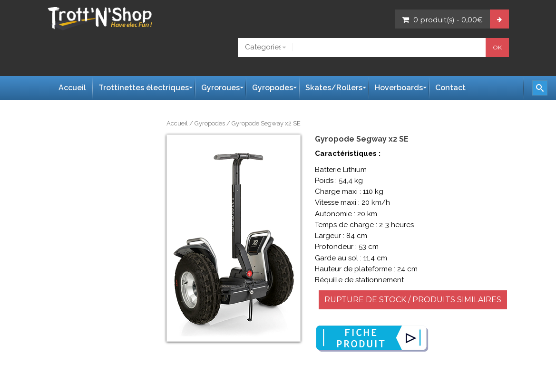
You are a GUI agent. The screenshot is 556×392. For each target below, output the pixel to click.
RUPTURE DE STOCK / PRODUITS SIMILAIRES (413, 300)
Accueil (177, 123)
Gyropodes (210, 123)
